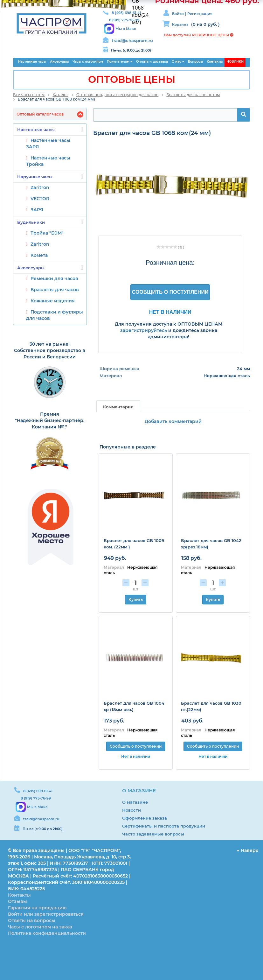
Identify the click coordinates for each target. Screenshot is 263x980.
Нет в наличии (170, 312)
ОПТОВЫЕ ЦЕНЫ (132, 79)
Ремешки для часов (54, 278)
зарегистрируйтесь (144, 330)
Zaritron (40, 187)
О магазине (135, 802)
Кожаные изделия (53, 301)
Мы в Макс (126, 29)
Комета (39, 255)
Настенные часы (50, 129)
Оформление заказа (145, 818)
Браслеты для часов (55, 290)
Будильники (50, 222)
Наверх (247, 850)
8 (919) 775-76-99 (36, 798)
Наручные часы (50, 176)
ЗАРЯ (37, 210)
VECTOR (40, 199)
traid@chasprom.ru (132, 40)
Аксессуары (50, 267)
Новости (131, 810)
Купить (136, 599)
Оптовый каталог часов (40, 114)
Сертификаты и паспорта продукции (164, 826)
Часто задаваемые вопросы (153, 834)
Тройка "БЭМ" (47, 233)
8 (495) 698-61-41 (38, 791)
